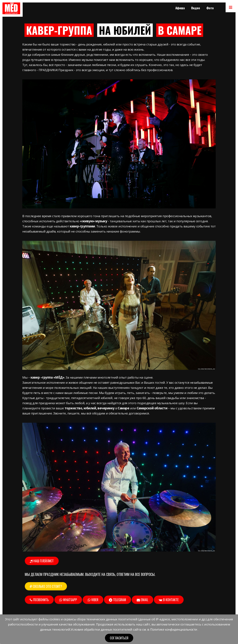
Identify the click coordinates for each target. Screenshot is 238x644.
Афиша (180, 8)
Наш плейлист (42, 561)
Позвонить (39, 600)
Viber (93, 600)
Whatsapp (68, 600)
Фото (210, 8)
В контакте (169, 600)
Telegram (118, 600)
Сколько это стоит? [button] (46, 586)
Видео (196, 8)
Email (142, 600)
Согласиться (119, 638)
